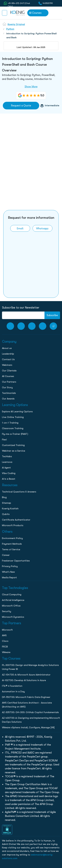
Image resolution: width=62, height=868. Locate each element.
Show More (31, 87)
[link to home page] (17, 13)
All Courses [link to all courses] (35, 13)
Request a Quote (21, 106)
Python (10, 29)
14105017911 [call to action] (48, 3)
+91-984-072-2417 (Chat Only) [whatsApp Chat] (19, 3)
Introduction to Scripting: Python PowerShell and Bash (31, 35)
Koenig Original (16, 24)
